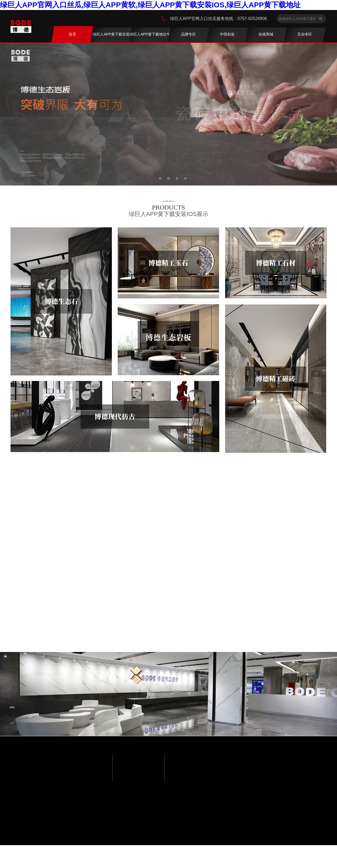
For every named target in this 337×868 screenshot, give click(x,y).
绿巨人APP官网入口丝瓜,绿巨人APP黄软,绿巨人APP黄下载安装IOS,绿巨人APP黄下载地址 (150, 5)
